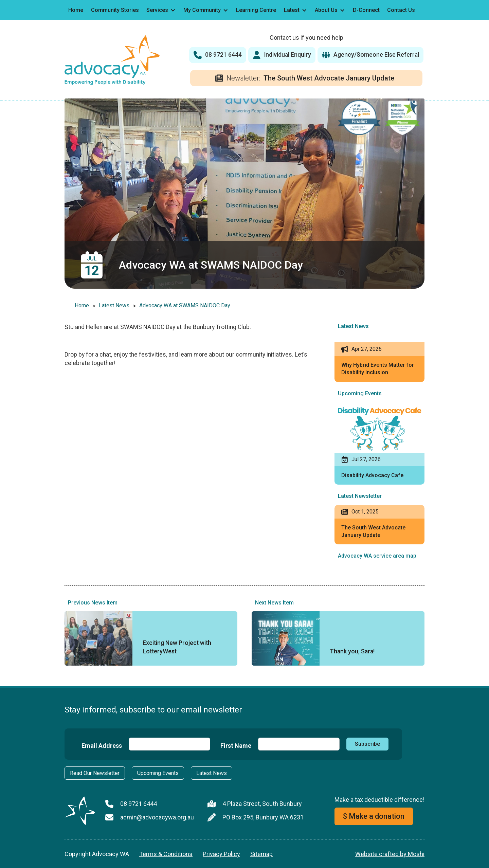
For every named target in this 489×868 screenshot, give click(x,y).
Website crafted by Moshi (390, 854)
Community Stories (115, 10)
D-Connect (366, 10)
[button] (161, 10)
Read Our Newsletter (95, 773)
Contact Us (401, 10)
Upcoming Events (158, 773)
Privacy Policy (221, 854)
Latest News (114, 305)
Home (76, 10)
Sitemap (261, 854)
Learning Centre (256, 10)
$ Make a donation (374, 816)
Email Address (102, 746)
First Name (236, 746)
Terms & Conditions (166, 854)
